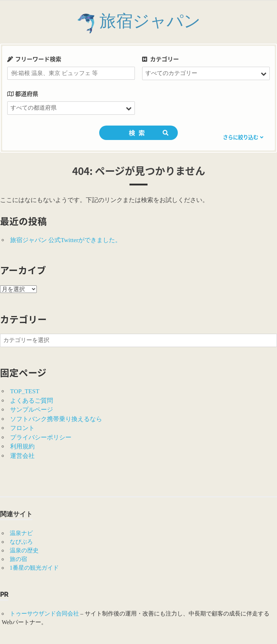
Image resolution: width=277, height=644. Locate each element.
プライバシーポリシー (41, 437)
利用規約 (22, 446)
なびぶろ (21, 542)
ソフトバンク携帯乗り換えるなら (56, 419)
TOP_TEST (25, 391)
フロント (22, 428)
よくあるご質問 (32, 401)
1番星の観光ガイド (34, 568)
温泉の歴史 (24, 550)
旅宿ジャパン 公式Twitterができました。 (66, 240)
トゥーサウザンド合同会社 (44, 614)
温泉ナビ (21, 533)
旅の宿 (18, 559)
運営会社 (22, 456)
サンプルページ (32, 410)
